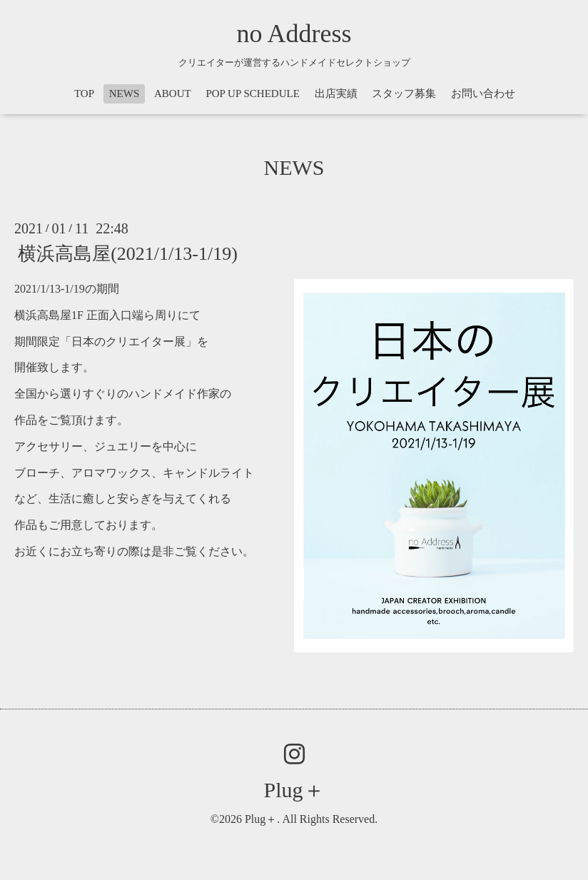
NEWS (125, 93)
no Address (294, 34)
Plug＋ (294, 790)
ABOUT (173, 93)
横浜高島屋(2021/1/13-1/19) (128, 254)
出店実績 (336, 93)
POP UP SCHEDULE (252, 93)
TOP (84, 93)
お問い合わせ (483, 93)
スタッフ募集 (404, 93)
